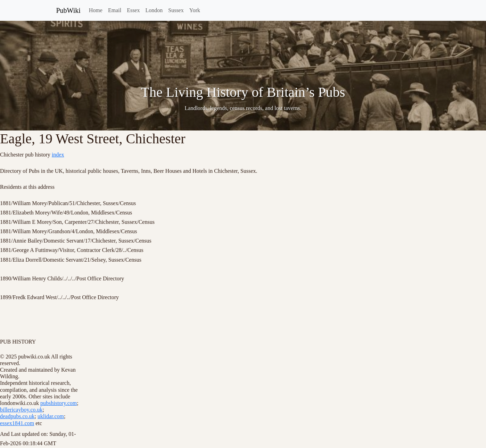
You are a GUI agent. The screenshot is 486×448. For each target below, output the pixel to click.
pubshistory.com (59, 403)
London (154, 10)
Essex (133, 10)
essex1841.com (17, 423)
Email (115, 10)
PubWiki (68, 10)
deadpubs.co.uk (17, 416)
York (195, 10)
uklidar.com (51, 416)
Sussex (176, 10)
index (58, 155)
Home (96, 10)
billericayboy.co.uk (21, 410)
